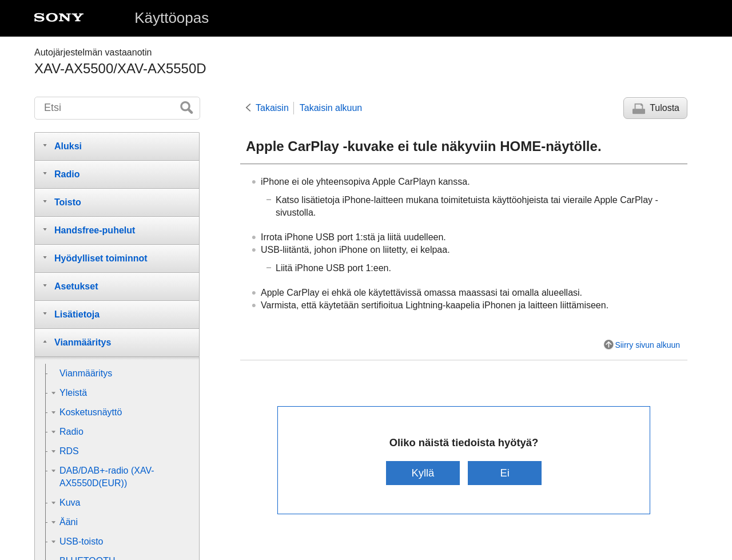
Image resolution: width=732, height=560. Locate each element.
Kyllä (423, 473)
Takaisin (272, 108)
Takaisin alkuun (331, 108)
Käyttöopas (172, 18)
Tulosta (665, 108)
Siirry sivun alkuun (647, 345)
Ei (504, 473)
